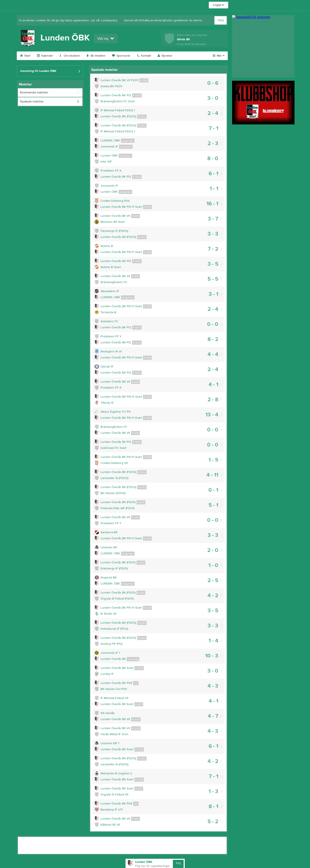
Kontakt (144, 56)
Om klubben (70, 56)
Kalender (45, 56)
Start (25, 56)
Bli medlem (96, 56)
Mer (219, 56)
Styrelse (165, 56)
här (120, 20)
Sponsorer (121, 56)
